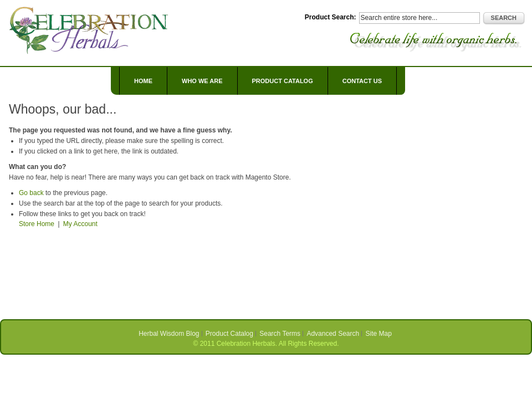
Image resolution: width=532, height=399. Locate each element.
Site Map (379, 334)
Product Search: (331, 17)
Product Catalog (229, 334)
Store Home (37, 224)
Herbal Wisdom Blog (169, 334)
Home (143, 81)
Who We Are (202, 81)
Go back (31, 193)
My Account (80, 224)
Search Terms (280, 334)
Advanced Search (333, 334)
